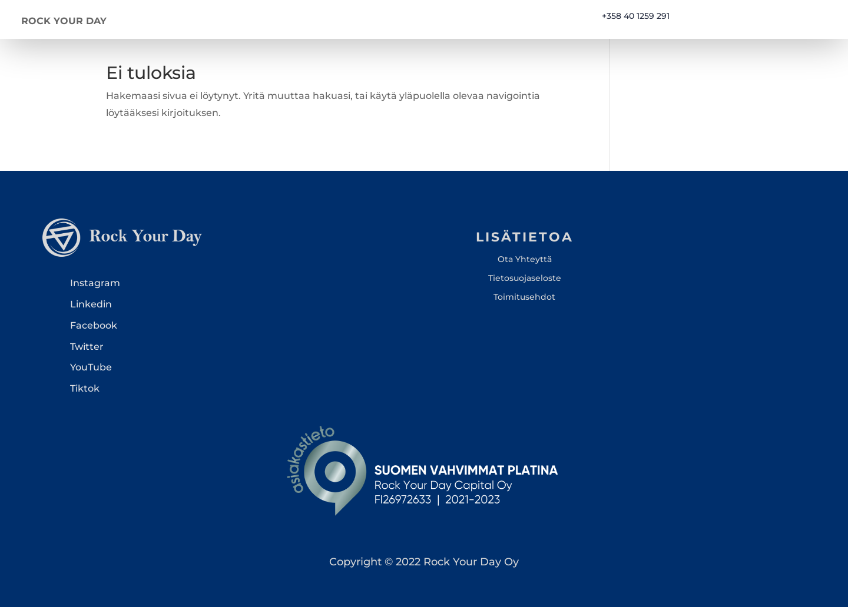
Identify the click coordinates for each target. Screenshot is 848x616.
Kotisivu (418, 20)
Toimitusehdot (524, 306)
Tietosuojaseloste (525, 287)
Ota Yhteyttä (525, 267)
